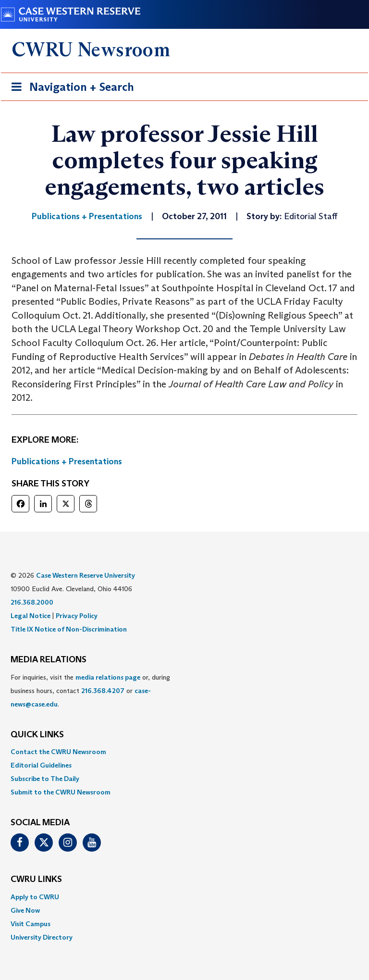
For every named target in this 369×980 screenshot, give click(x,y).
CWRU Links (36, 880)
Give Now (25, 910)
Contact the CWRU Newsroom (58, 752)
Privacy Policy (77, 616)
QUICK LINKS (37, 735)
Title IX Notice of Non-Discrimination (69, 629)
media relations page (108, 677)
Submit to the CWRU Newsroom (61, 792)
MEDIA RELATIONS (49, 660)
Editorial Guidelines (41, 765)
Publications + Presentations (67, 461)
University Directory (42, 937)
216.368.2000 (32, 602)
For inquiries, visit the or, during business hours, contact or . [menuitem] (90, 691)
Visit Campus (31, 924)
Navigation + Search (70, 89)
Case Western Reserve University (86, 575)
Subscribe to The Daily (45, 779)
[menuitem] (184, 752)
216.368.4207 (103, 691)
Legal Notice (31, 616)
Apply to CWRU (35, 897)
